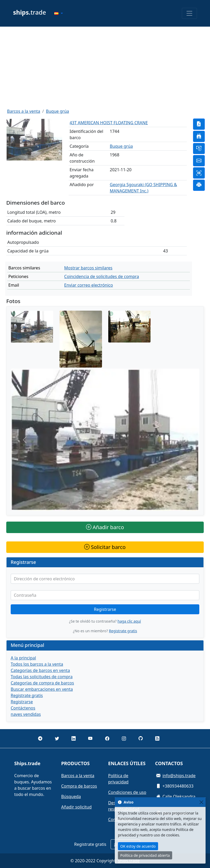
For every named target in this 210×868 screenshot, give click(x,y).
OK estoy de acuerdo (138, 846)
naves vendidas (26, 714)
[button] (58, 13)
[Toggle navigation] (189, 13)
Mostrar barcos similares (88, 268)
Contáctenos (23, 708)
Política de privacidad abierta (145, 855)
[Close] (201, 802)
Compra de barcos (79, 786)
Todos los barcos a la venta (37, 664)
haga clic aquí (129, 621)
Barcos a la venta (24, 111)
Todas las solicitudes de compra (42, 677)
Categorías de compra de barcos (42, 683)
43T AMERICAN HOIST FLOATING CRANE (109, 123)
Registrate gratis (123, 631)
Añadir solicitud (77, 807)
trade (29, 12)
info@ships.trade (179, 776)
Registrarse (105, 609)
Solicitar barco (105, 547)
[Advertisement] (105, 67)
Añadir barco (105, 527)
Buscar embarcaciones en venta (42, 689)
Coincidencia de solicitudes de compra (102, 276)
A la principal (23, 658)
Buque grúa (58, 111)
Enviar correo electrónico (89, 285)
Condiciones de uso (127, 792)
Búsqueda (71, 796)
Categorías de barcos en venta (40, 670)
